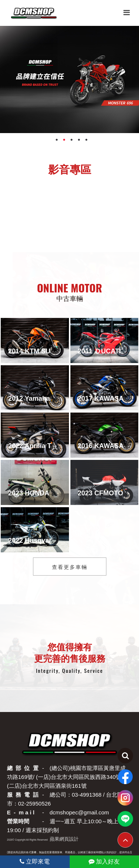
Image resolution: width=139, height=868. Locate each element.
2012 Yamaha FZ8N (38, 399)
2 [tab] (64, 142)
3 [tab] (72, 142)
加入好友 (104, 862)
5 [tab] (86, 142)
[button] (59, 226)
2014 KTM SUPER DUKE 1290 (55, 351)
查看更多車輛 (70, 567)
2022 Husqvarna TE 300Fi (48, 540)
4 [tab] (79, 142)
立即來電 (35, 862)
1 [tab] (57, 142)
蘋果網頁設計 (64, 839)
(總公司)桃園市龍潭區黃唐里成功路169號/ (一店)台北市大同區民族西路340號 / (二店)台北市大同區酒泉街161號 (66, 777)
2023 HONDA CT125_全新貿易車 (58, 493)
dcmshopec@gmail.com (79, 812)
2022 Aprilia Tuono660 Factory (56, 446)
